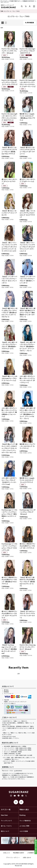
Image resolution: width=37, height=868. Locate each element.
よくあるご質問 (24, 826)
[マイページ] (30, 6)
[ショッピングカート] (26, 6)
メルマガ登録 (24, 831)
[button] (22, 6)
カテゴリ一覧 (6, 810)
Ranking (22, 815)
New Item (4, 815)
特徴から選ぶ (24, 810)
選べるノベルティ (6, 826)
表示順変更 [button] (30, 23)
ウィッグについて (7, 821)
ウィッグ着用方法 (25, 821)
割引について (5, 831)
